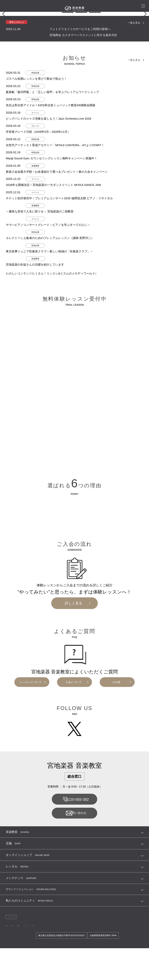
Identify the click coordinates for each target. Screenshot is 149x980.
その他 (116, 752)
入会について (74, 752)
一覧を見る (133, 93)
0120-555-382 (74, 870)
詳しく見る (74, 674)
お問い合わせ (74, 885)
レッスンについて (31, 752)
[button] (54, 83)
